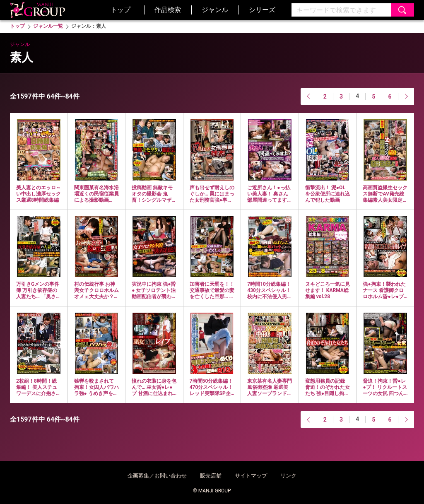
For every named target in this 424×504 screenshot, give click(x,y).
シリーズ (262, 10)
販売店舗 (211, 476)
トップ (120, 10)
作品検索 (168, 10)
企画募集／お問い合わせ (157, 476)
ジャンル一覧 (48, 26)
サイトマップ (251, 476)
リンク (288, 476)
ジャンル (215, 10)
